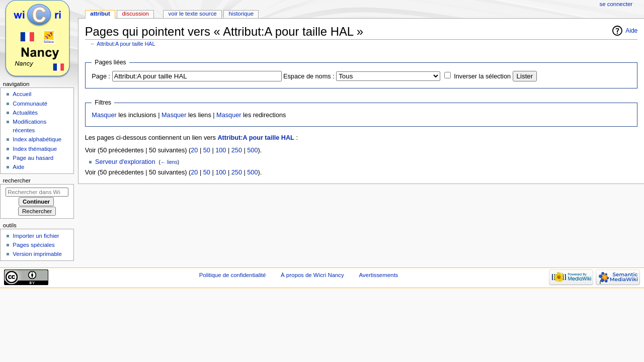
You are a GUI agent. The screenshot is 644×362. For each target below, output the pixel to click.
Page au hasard (33, 158)
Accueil (22, 94)
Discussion (135, 14)
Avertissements (378, 275)
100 (221, 150)
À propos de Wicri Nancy (312, 275)
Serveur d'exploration (125, 162)
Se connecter (616, 4)
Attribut (100, 14)
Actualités (25, 113)
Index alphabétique (37, 139)
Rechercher (17, 180)
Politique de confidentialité (233, 275)
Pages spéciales (33, 245)
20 (194, 150)
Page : (101, 76)
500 (252, 150)
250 (237, 150)
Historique (241, 14)
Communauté (30, 104)
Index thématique (35, 149)
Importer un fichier (36, 236)
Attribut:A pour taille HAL (126, 44)
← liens (169, 162)
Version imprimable (37, 254)
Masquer (104, 115)
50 (207, 150)
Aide (631, 31)
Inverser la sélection (482, 76)
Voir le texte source (193, 14)
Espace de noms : (309, 76)
